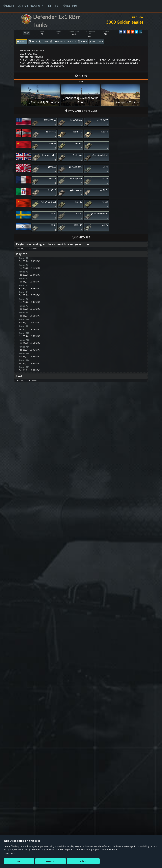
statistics (96, 42)
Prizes (83, 42)
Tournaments (31, 6)
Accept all (51, 861)
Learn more (9, 853)
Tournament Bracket (63, 42)
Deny (19, 861)
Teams (43, 42)
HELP (53, 6)
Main (8, 6)
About (22, 42)
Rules (33, 42)
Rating (70, 6)
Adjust (83, 861)
